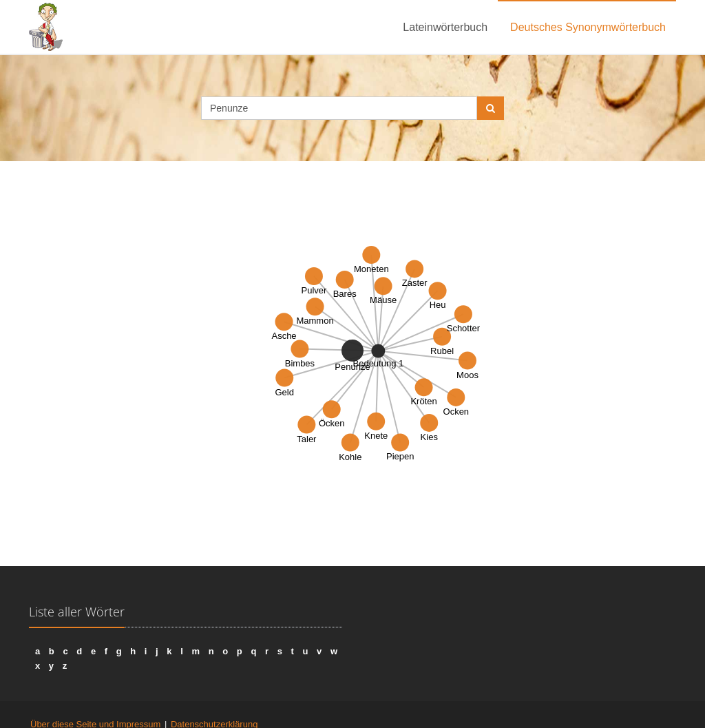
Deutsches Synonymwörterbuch (588, 27)
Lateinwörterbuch (445, 27)
